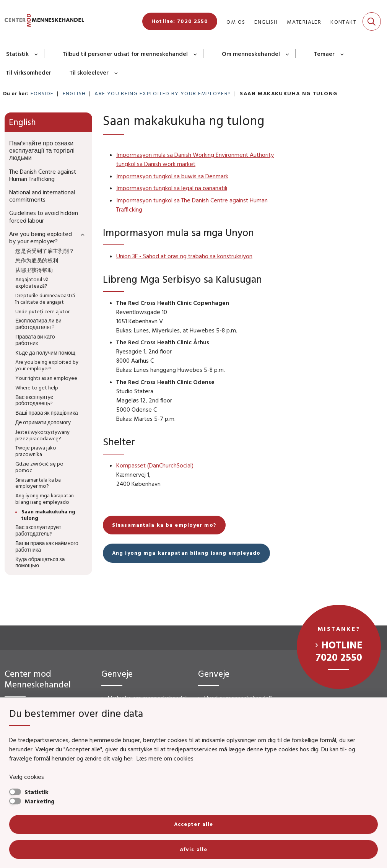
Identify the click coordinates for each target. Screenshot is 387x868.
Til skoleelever (89, 72)
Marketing (40, 801)
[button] (81, 234)
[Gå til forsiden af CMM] (42, 22)
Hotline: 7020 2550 (180, 21)
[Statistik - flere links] (37, 54)
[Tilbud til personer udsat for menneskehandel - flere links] (196, 54)
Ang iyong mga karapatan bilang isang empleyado (186, 553)
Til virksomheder (29, 72)
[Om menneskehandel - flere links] (288, 54)
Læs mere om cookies (165, 758)
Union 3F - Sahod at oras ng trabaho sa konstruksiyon (184, 256)
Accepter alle (194, 824)
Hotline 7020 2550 (339, 651)
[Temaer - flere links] (342, 54)
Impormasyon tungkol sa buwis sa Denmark (172, 176)
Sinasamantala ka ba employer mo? (164, 525)
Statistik (17, 54)
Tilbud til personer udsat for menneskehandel (125, 54)
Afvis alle (193, 849)
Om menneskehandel (251, 54)
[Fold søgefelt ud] (372, 21)
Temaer (324, 54)
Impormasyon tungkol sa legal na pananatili (172, 188)
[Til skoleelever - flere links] (116, 72)
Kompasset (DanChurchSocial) (155, 465)
